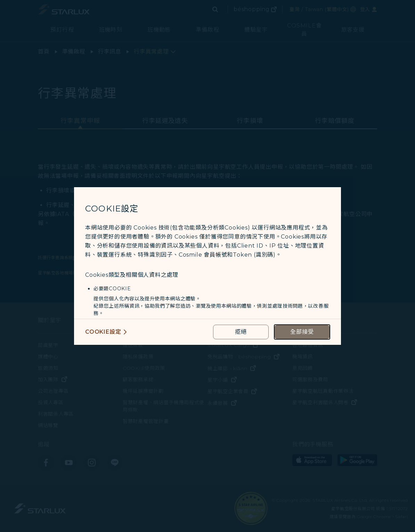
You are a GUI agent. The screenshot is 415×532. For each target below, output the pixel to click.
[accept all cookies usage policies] (302, 332)
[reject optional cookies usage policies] (241, 332)
